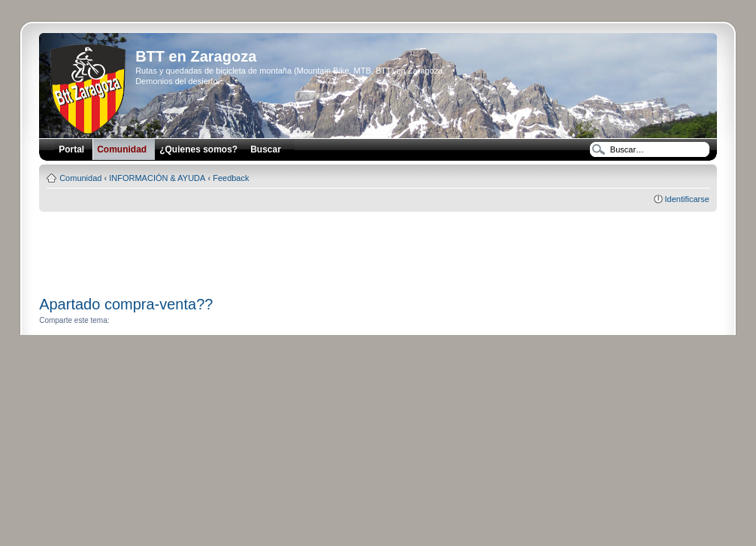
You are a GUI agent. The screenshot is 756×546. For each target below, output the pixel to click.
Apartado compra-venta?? (126, 304)
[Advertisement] (378, 249)
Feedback (231, 178)
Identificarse (687, 199)
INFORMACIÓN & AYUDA (157, 178)
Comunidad (80, 178)
